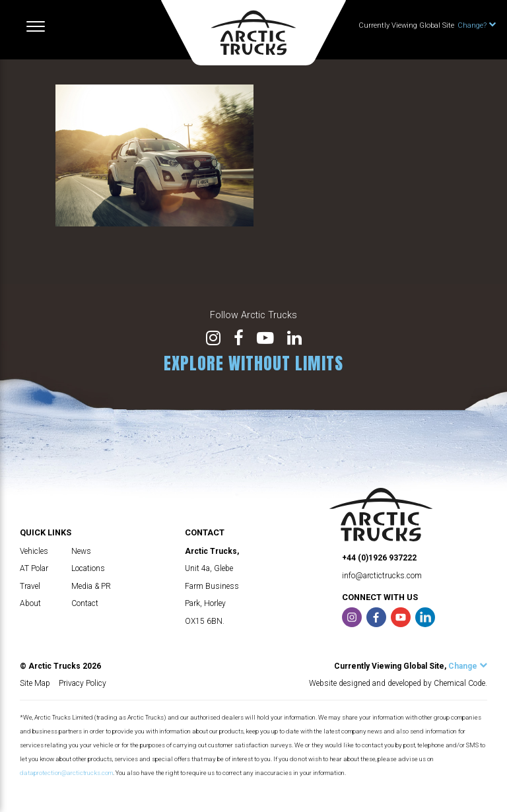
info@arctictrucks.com (382, 576)
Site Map (35, 683)
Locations (88, 568)
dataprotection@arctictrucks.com (66, 773)
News (81, 551)
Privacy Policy (83, 683)
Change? (477, 25)
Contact (85, 603)
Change (468, 666)
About (30, 603)
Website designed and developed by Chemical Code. (398, 683)
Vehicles (34, 551)
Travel (30, 586)
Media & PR (91, 586)
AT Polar (34, 568)
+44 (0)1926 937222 (379, 558)
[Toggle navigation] (36, 26)
